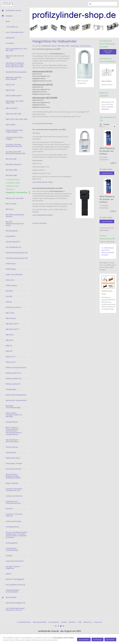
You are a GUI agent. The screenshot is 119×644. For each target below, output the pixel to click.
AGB (80, 622)
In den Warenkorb (107, 173)
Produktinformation (24, 622)
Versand (106, 230)
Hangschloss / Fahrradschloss (81, 46)
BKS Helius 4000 (63, 46)
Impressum (98, 622)
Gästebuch (72, 622)
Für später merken (106, 169)
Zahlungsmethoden (40, 622)
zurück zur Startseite (39, 223)
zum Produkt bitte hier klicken (43, 124)
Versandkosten (54, 622)
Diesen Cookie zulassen (108, 52)
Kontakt (64, 622)
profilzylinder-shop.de (49, 46)
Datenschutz (88, 622)
